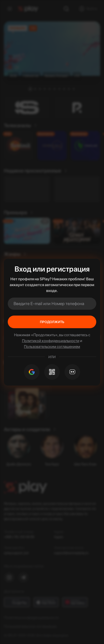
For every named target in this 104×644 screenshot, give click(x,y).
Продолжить (52, 322)
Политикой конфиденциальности (51, 341)
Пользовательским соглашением (52, 347)
